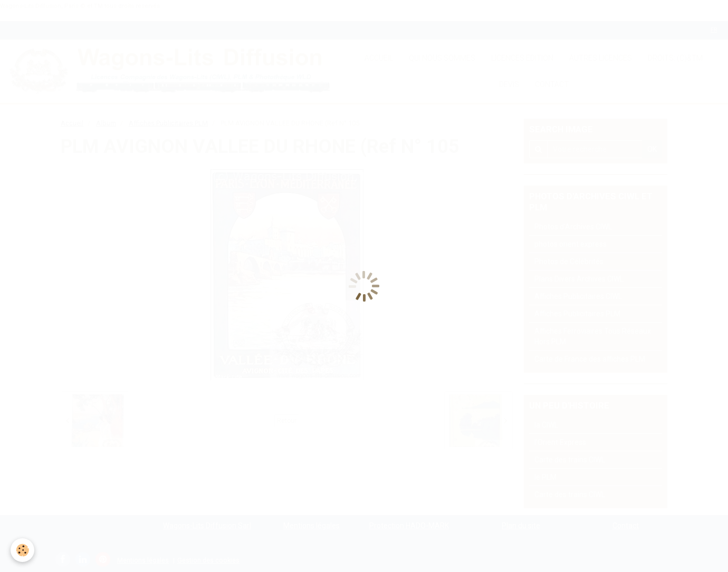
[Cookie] (22, 550)
